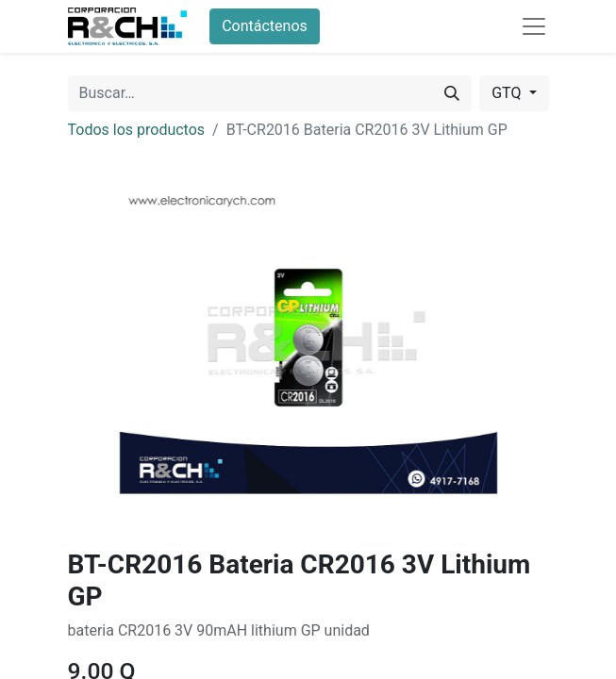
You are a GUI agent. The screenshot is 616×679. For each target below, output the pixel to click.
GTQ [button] (508, 93)
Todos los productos (137, 130)
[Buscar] (452, 93)
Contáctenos (265, 26)
